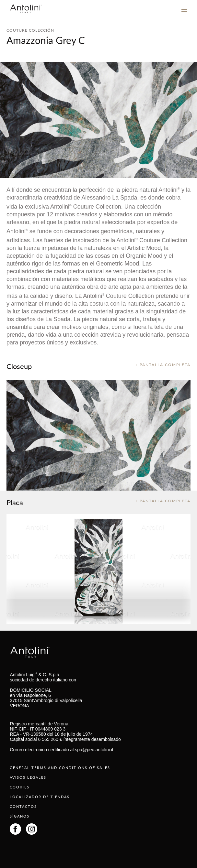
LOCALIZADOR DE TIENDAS (40, 797)
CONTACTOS (23, 806)
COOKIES (20, 787)
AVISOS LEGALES (28, 777)
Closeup (19, 366)
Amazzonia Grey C (46, 40)
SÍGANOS (20, 816)
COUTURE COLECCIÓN (30, 30)
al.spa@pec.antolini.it (92, 750)
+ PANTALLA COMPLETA (163, 365)
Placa (15, 502)
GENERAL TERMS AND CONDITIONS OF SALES (60, 768)
